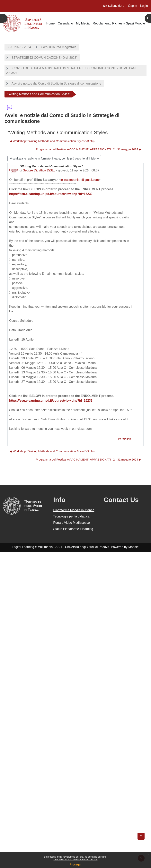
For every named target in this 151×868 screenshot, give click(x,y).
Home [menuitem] (51, 23)
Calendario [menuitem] (65, 23)
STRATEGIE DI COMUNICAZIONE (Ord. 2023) (44, 58)
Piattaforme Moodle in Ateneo (74, 510)
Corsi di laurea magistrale (59, 47)
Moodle (133, 547)
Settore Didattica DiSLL (39, 170)
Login (144, 6)
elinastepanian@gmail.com (80, 180)
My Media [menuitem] (83, 23)
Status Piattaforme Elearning (73, 529)
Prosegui (75, 864)
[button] (114, 6)
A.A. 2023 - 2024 (19, 47)
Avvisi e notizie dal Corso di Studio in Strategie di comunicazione (56, 83)
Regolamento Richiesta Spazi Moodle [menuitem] (119, 23)
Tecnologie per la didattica (71, 516)
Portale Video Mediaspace (71, 523)
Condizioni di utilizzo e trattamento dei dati (76, 860)
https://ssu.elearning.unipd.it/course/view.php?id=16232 (51, 194)
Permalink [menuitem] (124, 439)
